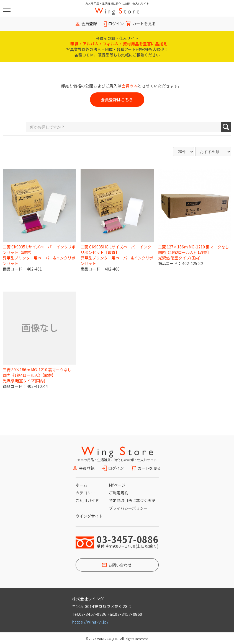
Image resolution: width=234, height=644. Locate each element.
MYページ (117, 485)
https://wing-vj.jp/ (90, 622)
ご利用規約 (119, 493)
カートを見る (144, 24)
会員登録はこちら (117, 100)
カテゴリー (85, 493)
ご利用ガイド (87, 500)
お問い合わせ (120, 565)
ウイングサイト (89, 516)
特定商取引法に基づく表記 (132, 500)
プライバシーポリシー (128, 508)
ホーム (81, 485)
